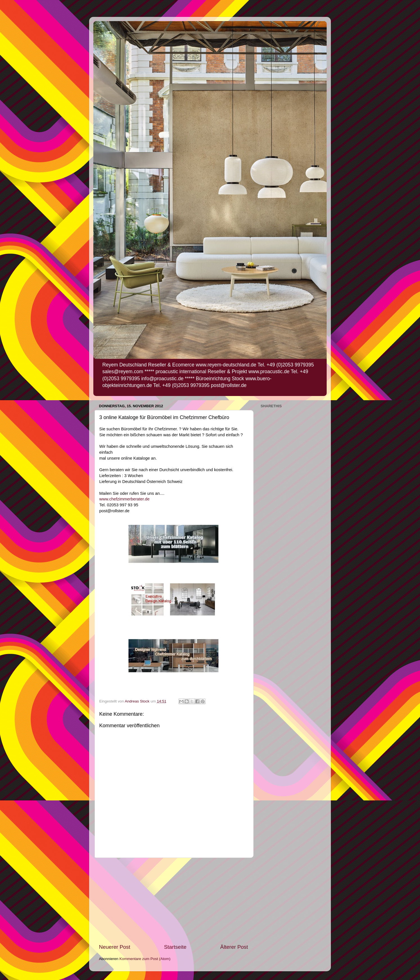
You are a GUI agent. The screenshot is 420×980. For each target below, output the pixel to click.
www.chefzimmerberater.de (125, 499)
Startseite (175, 947)
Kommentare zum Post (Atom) (145, 959)
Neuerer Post (115, 947)
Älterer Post (234, 947)
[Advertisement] (173, 901)
